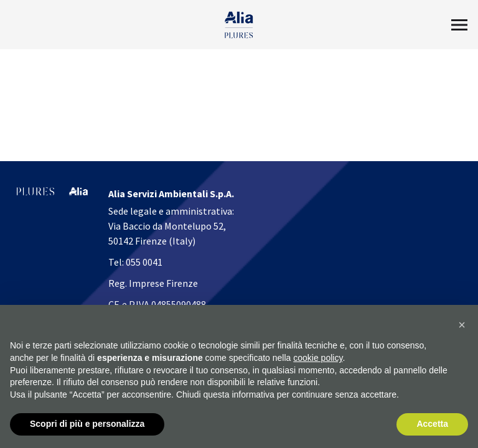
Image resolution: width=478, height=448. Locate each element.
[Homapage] (239, 25)
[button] (462, 325)
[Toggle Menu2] (459, 25)
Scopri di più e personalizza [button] (87, 424)
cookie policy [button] (318, 358)
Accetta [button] (432, 424)
